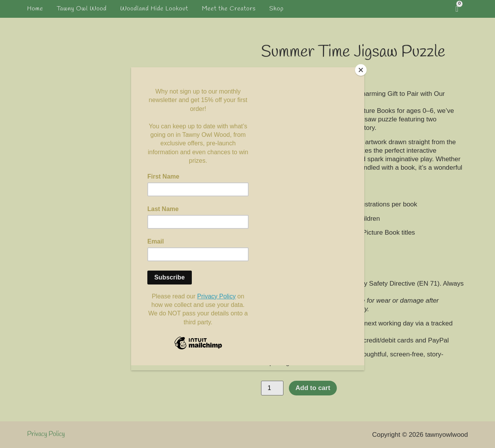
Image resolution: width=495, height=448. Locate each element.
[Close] (362, 69)
